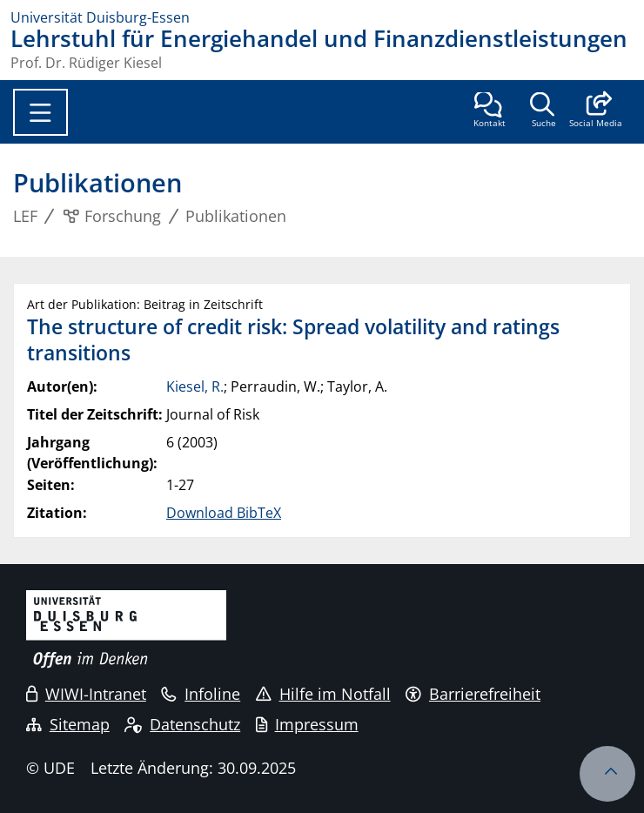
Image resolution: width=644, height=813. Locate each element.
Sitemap (68, 724)
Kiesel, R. (195, 386)
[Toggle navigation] (40, 112)
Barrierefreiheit (473, 694)
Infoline (201, 694)
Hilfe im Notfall (323, 694)
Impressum (307, 724)
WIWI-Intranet (86, 694)
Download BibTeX (224, 513)
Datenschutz (182, 724)
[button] (596, 111)
